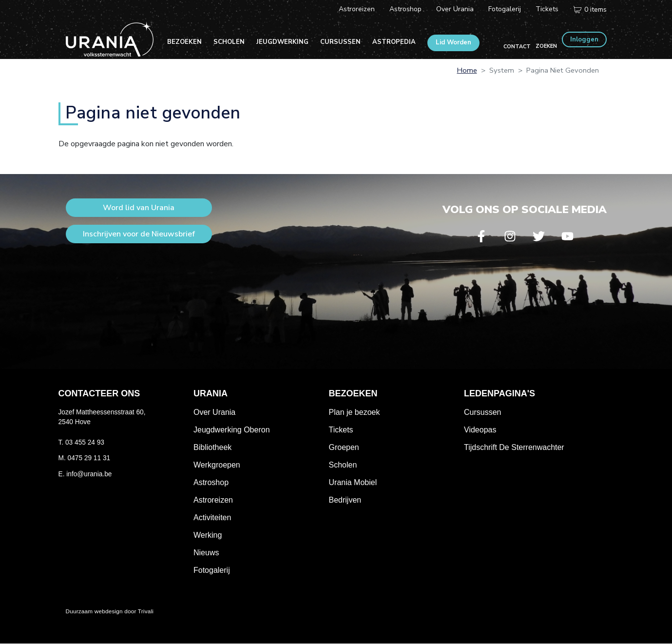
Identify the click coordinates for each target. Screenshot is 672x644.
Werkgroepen (217, 465)
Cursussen (340, 42)
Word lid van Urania (139, 208)
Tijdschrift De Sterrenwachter (514, 447)
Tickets (547, 9)
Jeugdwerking (282, 42)
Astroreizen (357, 9)
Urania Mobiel (353, 482)
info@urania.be (89, 474)
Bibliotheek (212, 447)
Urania (211, 393)
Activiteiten (212, 517)
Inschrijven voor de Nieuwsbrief (139, 234)
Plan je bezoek (355, 412)
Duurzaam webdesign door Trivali (110, 611)
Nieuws (206, 553)
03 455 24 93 (85, 442)
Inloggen (584, 39)
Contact (517, 47)
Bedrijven (345, 500)
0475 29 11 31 (89, 458)
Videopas (480, 430)
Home (467, 70)
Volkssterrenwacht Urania (110, 39)
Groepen (344, 447)
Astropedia (394, 42)
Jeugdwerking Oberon (232, 430)
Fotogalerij (505, 9)
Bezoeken (184, 42)
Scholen (229, 42)
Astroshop (405, 9)
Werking (208, 535)
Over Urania (455, 9)
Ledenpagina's (499, 393)
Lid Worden (453, 42)
